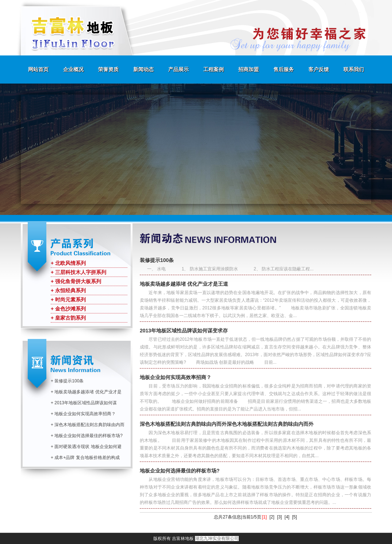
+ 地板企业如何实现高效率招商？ (83, 414)
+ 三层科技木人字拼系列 (78, 272)
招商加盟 (249, 69)
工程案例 (214, 69)
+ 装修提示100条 (67, 381)
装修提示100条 (157, 260)
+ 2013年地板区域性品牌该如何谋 (84, 403)
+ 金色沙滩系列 (68, 309)
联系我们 (354, 69)
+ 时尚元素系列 (68, 300)
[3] (279, 517)
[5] (294, 517)
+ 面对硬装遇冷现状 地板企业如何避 (86, 447)
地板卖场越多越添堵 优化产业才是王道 (184, 284)
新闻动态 (143, 69)
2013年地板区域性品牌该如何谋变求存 (184, 331)
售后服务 (284, 69)
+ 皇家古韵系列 (68, 318)
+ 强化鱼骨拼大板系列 (76, 281)
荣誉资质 (108, 69)
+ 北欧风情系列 (68, 263)
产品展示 (178, 69)
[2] (272, 517)
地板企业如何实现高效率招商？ (176, 377)
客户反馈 (319, 69)
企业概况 (73, 69)
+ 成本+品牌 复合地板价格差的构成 (85, 458)
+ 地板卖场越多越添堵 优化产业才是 (86, 392)
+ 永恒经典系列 (68, 290)
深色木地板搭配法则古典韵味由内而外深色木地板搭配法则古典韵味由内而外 (227, 424)
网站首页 (38, 69)
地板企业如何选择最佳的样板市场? (180, 471)
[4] (287, 517)
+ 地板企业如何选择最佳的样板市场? (87, 436)
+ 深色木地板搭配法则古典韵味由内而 (88, 425)
